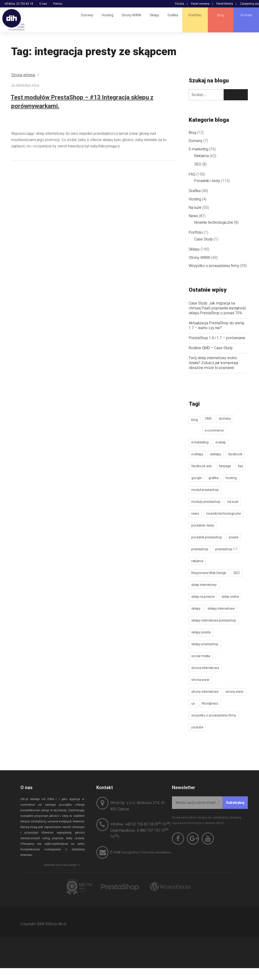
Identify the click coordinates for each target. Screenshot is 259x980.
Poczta (180, 4)
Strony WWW (199, 258)
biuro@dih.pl (131, 852)
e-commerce (214, 430)
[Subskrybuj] (235, 803)
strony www (234, 692)
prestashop (200, 549)
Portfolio (196, 232)
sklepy (196, 608)
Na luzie (195, 208)
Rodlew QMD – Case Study (211, 348)
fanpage (225, 466)
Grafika (195, 191)
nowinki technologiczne (224, 514)
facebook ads (202, 466)
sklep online (230, 597)
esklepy (216, 454)
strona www (200, 680)
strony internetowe (205, 692)
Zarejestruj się (249, 4)
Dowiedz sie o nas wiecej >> (62, 865)
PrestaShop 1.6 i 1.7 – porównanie (217, 338)
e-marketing (200, 442)
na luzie (233, 502)
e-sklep (221, 442)
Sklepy (194, 249)
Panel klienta (225, 4)
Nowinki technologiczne (214, 222)
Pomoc (58, 4)
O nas (43, 4)
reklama (197, 561)
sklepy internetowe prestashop (214, 620)
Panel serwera (200, 4)
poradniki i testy (203, 525)
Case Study (204, 239)
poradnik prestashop (207, 537)
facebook (235, 454)
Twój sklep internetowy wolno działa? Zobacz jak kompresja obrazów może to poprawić (213, 363)
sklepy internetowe (221, 608)
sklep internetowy (204, 585)
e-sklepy (197, 454)
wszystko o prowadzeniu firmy (214, 715)
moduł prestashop (205, 490)
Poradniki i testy (207, 181)
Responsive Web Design (209, 573)
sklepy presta (201, 632)
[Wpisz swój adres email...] (210, 803)
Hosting (195, 199)
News (193, 216)
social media (201, 656)
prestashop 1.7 (226, 549)
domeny (225, 419)
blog (195, 420)
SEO (198, 164)
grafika (214, 478)
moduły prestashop (206, 502)
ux (193, 703)
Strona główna (23, 75)
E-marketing (198, 149)
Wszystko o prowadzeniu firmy (214, 266)
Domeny (196, 141)
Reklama (202, 156)
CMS (208, 419)
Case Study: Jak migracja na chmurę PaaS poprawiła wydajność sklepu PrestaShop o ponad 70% (217, 308)
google (196, 478)
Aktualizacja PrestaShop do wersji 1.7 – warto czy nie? (216, 325)
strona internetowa (205, 668)
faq (240, 466)
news (195, 514)
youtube (197, 727)
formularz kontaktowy (157, 852)
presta (234, 537)
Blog (192, 133)
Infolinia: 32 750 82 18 (19, 4)
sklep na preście (203, 597)
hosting (231, 478)
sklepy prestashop (205, 644)
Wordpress (210, 703)
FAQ (192, 174)
